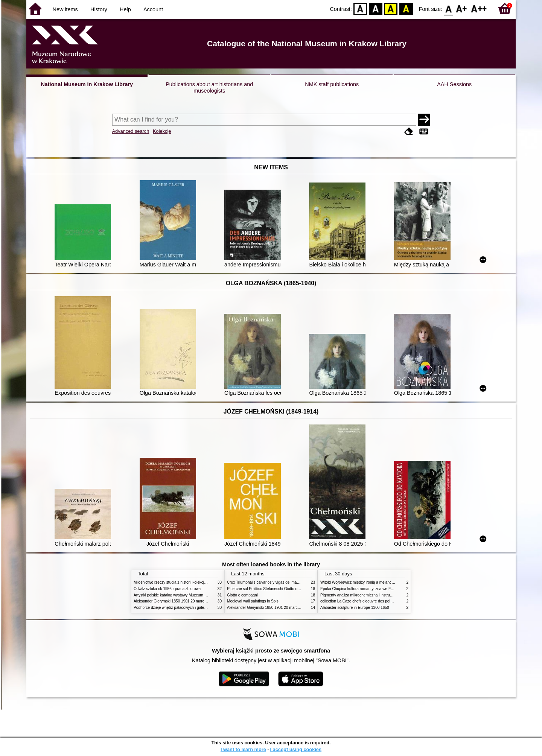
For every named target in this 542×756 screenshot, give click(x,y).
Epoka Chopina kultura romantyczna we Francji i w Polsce (369, 589)
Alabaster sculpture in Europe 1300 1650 (355, 608)
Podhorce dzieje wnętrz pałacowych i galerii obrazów (178, 608)
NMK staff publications (332, 84)
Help (125, 9)
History (99, 9)
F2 (479, 8)
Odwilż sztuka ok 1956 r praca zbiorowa (167, 589)
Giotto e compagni (242, 595)
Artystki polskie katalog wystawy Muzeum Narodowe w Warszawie (189, 595)
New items (65, 9)
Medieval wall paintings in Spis (253, 601)
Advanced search (131, 131)
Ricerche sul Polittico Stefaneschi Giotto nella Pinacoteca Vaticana (283, 589)
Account (153, 9)
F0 (448, 8)
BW (376, 8)
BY (406, 8)
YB (391, 8)
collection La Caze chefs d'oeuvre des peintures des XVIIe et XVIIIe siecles (383, 601)
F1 (462, 8)
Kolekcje (162, 131)
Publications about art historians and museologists (209, 87)
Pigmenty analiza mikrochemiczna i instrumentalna (363, 595)
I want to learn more (243, 749)
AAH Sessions (454, 84)
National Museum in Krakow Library (87, 84)
